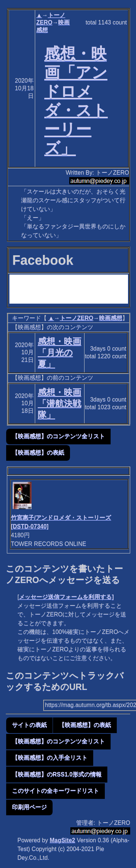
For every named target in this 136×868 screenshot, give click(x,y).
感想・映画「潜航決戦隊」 (59, 403)
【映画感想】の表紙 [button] (38, 453)
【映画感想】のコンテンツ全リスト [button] (58, 436)
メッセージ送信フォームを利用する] (66, 597)
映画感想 (111, 318)
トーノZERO (77, 318)
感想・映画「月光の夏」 (59, 353)
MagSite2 (62, 840)
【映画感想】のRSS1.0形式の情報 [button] (57, 774)
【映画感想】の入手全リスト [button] (50, 758)
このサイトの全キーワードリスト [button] (55, 791)
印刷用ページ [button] (29, 807)
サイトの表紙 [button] (29, 725)
